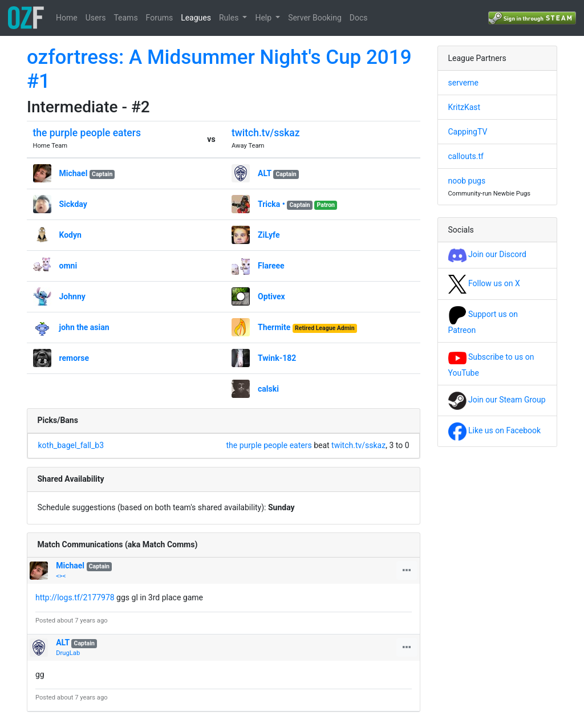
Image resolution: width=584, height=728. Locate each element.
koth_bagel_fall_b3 (71, 445)
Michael (74, 173)
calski (268, 389)
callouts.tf (466, 156)
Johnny (72, 296)
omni (68, 266)
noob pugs (467, 181)
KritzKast (465, 107)
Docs (359, 18)
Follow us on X (484, 283)
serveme (463, 83)
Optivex (271, 296)
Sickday (73, 204)
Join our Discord (487, 254)
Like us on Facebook (495, 430)
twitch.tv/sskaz (266, 133)
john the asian (84, 327)
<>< (61, 576)
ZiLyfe (269, 235)
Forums (160, 18)
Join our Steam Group (497, 400)
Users (96, 18)
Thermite (274, 327)
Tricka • (271, 204)
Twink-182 (277, 358)
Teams (125, 18)
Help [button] (264, 18)
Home (67, 18)
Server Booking (315, 18)
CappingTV (468, 132)
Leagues (196, 18)
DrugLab (68, 653)
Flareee (271, 266)
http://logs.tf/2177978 (75, 597)
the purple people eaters (87, 133)
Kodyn (70, 235)
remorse (74, 358)
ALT (265, 173)
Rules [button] (230, 18)
